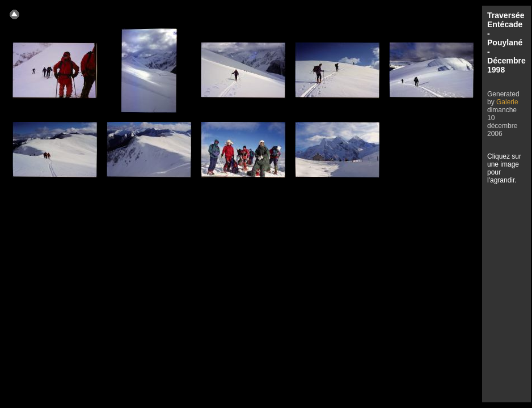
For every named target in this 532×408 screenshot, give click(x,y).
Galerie (507, 102)
